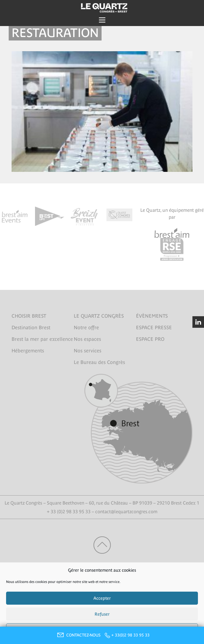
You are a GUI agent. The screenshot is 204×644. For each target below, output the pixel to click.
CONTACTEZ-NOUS (78, 635)
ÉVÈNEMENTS (152, 316)
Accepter (102, 598)
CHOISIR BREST (29, 316)
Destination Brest (31, 327)
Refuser (102, 614)
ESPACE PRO (150, 339)
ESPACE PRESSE (154, 327)
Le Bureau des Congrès (99, 362)
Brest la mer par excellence (42, 339)
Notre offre (86, 327)
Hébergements (28, 351)
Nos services (88, 351)
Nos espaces (87, 339)
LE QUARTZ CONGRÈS (99, 316)
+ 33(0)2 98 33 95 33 (131, 635)
